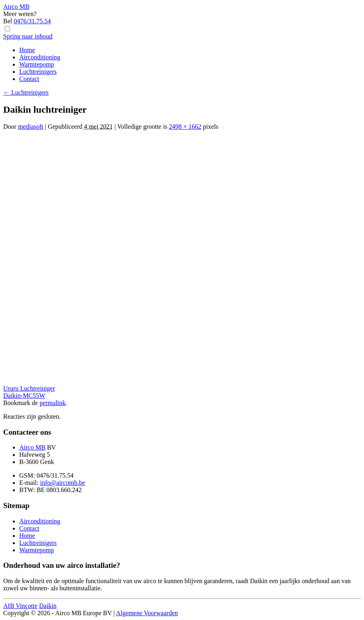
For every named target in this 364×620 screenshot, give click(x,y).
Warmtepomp (37, 64)
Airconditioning (40, 57)
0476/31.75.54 (32, 21)
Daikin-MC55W (24, 396)
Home (27, 50)
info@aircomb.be (63, 483)
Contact (29, 79)
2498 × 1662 (185, 127)
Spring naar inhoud (28, 36)
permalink (53, 403)
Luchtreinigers (38, 72)
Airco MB (32, 447)
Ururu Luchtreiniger (29, 388)
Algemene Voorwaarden (147, 613)
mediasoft (31, 127)
